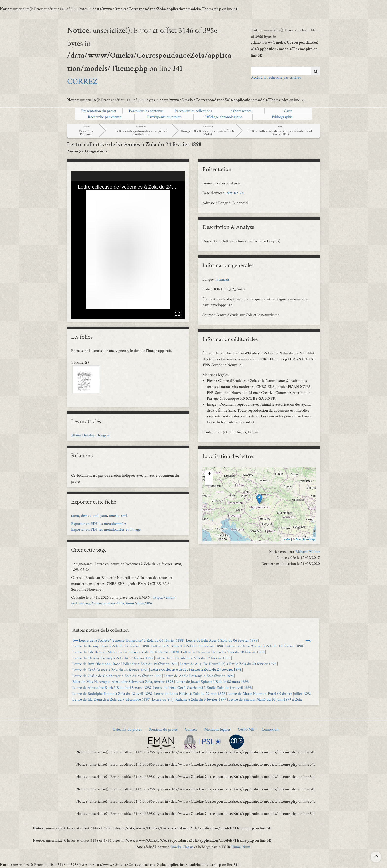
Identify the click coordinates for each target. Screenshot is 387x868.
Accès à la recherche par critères (276, 77)
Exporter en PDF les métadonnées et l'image (106, 529)
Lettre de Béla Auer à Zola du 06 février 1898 (222, 640)
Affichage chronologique (223, 117)
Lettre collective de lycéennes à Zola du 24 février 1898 (196, 670)
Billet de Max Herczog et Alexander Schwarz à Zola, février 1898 (123, 682)
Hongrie (103, 435)
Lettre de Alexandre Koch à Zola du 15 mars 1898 (112, 688)
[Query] (285, 71)
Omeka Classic (182, 847)
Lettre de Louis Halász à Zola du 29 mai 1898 (190, 693)
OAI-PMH (246, 729)
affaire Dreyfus (83, 435)
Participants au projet (164, 117)
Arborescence (241, 111)
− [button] (209, 482)
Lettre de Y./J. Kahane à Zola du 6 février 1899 (189, 699)
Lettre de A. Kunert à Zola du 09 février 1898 (187, 646)
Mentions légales (217, 729)
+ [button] (209, 474)
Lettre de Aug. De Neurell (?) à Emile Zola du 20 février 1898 (228, 664)
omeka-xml (118, 516)
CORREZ (82, 81)
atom (75, 516)
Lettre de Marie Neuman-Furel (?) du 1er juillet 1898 (269, 693)
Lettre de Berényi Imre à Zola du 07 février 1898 (111, 646)
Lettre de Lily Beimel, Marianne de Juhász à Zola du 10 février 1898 (126, 652)
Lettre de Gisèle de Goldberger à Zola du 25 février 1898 (117, 676)
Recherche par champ (105, 117)
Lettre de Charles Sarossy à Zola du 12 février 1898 (113, 658)
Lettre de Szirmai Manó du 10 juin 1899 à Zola (265, 699)
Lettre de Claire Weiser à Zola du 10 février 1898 (264, 646)
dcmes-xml (90, 516)
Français (223, 279)
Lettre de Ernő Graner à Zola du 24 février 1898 (110, 670)
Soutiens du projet (163, 729)
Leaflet (286, 539)
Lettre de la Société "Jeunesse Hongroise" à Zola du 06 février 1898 (131, 640)
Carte (288, 111)
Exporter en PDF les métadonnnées (99, 523)
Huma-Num (241, 847)
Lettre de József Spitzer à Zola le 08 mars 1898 (212, 682)
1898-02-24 (234, 193)
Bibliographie (282, 117)
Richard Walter (308, 552)
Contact (191, 729)
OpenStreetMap (305, 539)
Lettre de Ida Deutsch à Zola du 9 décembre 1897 (111, 699)
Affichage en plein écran (178, 314)
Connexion (270, 729)
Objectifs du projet (127, 729)
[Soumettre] (315, 71)
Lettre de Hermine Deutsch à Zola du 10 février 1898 (223, 652)
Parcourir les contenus (146, 111)
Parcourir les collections (193, 111)
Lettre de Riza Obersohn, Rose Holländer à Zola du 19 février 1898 (125, 664)
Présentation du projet (99, 111)
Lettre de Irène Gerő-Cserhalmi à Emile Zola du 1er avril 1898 (202, 688)
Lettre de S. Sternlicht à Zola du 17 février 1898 (193, 658)
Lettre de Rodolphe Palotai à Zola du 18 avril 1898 (112, 693)
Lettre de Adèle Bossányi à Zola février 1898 (199, 676)
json (104, 516)
